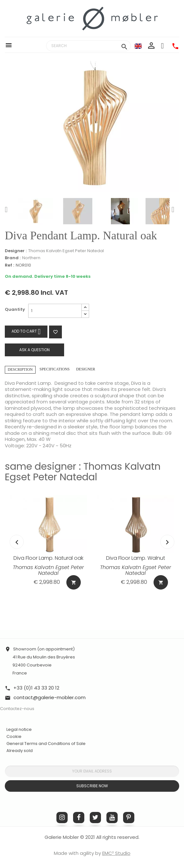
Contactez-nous (17, 709)
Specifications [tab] (54, 369)
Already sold (20, 751)
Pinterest (129, 818)
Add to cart (26, 331)
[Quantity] (55, 311)
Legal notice (19, 729)
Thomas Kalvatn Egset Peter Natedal (66, 251)
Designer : (16, 251)
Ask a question (34, 350)
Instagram (62, 818)
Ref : (9, 265)
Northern (31, 258)
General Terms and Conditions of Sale (46, 744)
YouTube (112, 818)
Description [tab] (20, 369)
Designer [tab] (85, 369)
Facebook (79, 818)
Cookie (14, 737)
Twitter (95, 818)
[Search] (88, 46)
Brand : (13, 258)
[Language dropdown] (138, 46)
